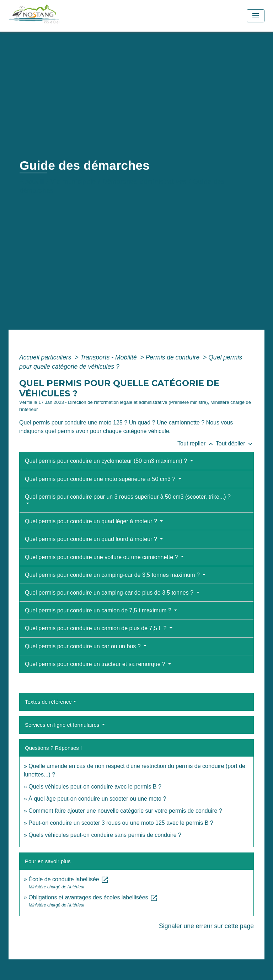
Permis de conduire (173, 357)
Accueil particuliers (46, 357)
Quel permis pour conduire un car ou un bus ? (84, 646)
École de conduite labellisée (69, 879)
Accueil (32, 182)
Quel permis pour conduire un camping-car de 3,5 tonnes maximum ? (113, 575)
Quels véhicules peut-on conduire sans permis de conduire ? (105, 835)
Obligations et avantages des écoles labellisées (93, 897)
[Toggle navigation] (256, 16)
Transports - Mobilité (109, 357)
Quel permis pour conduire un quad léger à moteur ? (92, 521)
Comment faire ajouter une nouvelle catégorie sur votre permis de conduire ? (125, 811)
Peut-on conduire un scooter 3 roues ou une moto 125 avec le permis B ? (121, 823)
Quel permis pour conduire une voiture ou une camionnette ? (102, 557)
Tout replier (197, 443)
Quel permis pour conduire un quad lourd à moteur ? (92, 539)
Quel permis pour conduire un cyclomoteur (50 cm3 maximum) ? (107, 461)
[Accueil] (50, 16)
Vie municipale (73, 182)
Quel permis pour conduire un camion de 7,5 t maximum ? (99, 610)
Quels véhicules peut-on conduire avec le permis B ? (95, 787)
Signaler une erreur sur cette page (206, 926)
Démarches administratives (144, 182)
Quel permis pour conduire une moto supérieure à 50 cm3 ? (101, 479)
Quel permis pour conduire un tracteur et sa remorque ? (96, 664)
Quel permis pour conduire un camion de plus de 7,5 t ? (97, 628)
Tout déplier (235, 443)
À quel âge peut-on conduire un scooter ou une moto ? (97, 799)
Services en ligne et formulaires (63, 725)
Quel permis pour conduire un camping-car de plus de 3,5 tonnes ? (110, 593)
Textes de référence (48, 702)
